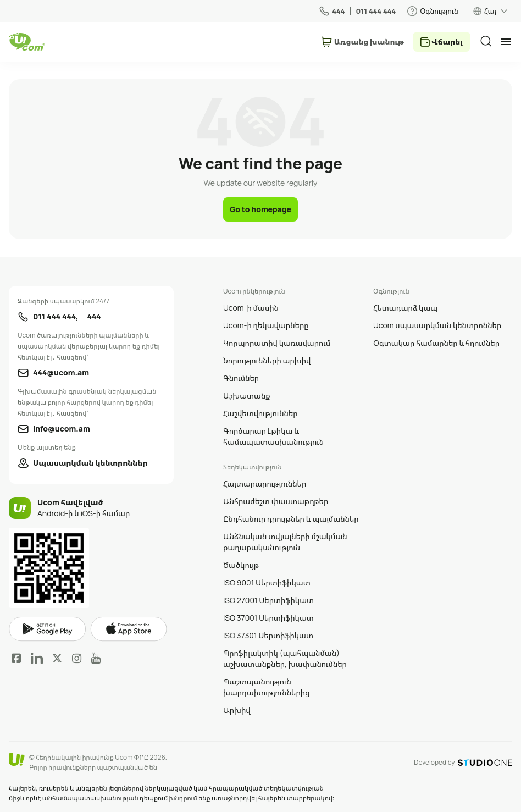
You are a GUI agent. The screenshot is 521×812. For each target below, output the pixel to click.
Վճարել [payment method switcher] (447, 42)
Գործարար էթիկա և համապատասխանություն (273, 436)
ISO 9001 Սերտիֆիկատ (267, 582)
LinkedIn (37, 658)
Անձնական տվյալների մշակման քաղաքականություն (285, 542)
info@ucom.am (62, 429)
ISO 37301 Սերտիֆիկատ (268, 635)
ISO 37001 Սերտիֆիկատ (268, 618)
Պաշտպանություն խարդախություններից (267, 687)
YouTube (96, 658)
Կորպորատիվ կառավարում (277, 343)
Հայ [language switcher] (490, 11)
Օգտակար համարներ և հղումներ (436, 343)
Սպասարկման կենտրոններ (90, 463)
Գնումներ (241, 378)
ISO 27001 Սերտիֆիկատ (268, 600)
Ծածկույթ (241, 565)
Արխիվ (237, 710)
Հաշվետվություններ (260, 413)
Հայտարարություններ (265, 484)
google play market (47, 629)
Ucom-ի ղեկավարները (266, 325)
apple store (129, 629)
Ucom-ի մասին (251, 308)
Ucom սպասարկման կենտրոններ (437, 325)
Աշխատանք (247, 396)
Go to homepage (260, 209)
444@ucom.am (61, 372)
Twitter (57, 658)
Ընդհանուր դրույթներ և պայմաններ (291, 519)
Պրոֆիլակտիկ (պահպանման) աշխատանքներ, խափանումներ (285, 658)
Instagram (77, 658)
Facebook (16, 658)
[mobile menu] (506, 42)
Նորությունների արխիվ (267, 360)
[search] (486, 41)
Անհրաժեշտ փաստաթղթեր (276, 501)
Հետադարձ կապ (405, 308)
